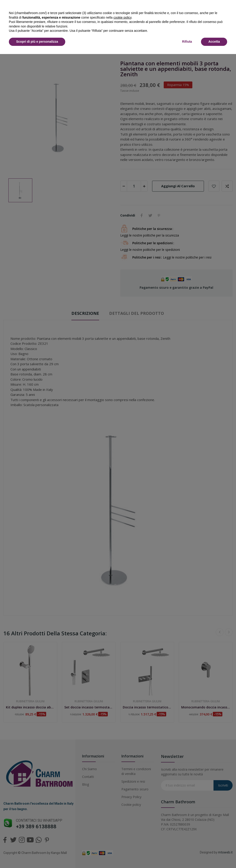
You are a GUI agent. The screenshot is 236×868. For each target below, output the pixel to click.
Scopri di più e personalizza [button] (37, 42)
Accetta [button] (214, 42)
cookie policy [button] (122, 17)
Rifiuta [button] (187, 42)
